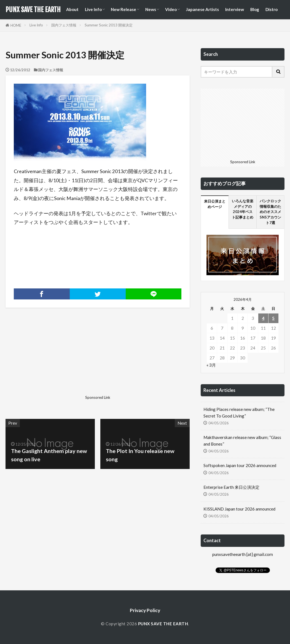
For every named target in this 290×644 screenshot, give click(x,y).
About (72, 9)
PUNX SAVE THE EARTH (33, 10)
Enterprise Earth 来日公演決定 (231, 487)
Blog (255, 9)
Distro (272, 9)
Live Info (93, 9)
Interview (235, 9)
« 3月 (211, 365)
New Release (123, 9)
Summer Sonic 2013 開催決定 (109, 25)
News (151, 9)
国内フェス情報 (64, 25)
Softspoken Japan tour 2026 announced (240, 465)
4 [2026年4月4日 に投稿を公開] (263, 318)
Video (171, 9)
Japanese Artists (202, 9)
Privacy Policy (145, 610)
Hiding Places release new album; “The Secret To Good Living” (239, 412)
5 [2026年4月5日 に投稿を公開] (273, 318)
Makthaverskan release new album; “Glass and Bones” (242, 440)
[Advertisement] (51, 359)
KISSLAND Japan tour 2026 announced (239, 509)
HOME (16, 25)
